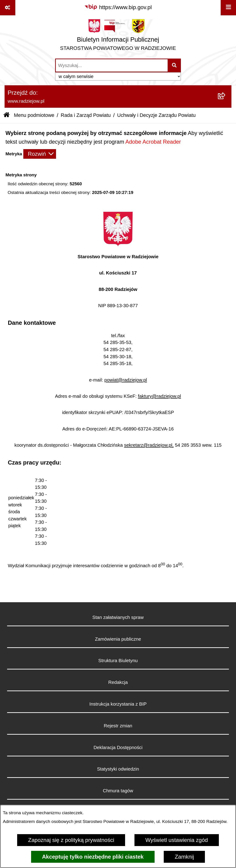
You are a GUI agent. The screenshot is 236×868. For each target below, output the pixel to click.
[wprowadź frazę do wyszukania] (112, 65)
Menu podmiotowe (34, 115)
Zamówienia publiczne (118, 639)
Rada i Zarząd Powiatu (86, 115)
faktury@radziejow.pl (159, 396)
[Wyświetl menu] (228, 8)
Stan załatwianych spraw (118, 617)
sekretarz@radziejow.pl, (149, 445)
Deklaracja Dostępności (118, 747)
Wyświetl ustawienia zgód (177, 840)
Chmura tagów (118, 791)
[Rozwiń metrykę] (40, 154)
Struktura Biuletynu (118, 661)
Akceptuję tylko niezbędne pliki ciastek (93, 857)
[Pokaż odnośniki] (8, 8)
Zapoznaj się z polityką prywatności (71, 840)
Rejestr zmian (118, 726)
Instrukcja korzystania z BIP (118, 704)
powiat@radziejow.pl (126, 380)
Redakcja (118, 682)
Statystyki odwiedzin (118, 769)
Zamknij (184, 857)
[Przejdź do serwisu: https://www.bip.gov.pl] (118, 7)
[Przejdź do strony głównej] (118, 37)
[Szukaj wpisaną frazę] (175, 65)
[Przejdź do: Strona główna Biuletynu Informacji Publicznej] (7, 115)
